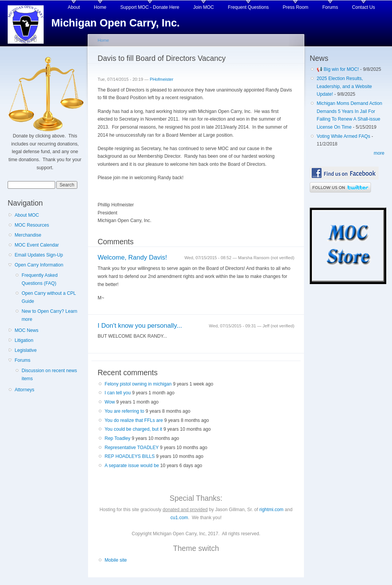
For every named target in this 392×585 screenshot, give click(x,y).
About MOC (27, 215)
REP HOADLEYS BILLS (130, 456)
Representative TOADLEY (131, 448)
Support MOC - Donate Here (150, 7)
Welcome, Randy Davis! (132, 257)
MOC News (26, 330)
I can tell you (118, 393)
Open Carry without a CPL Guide (48, 297)
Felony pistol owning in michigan (138, 384)
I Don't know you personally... (140, 326)
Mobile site (116, 560)
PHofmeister (161, 79)
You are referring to (124, 411)
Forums (330, 7)
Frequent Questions (248, 7)
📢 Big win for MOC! (338, 69)
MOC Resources (32, 225)
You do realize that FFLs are (134, 420)
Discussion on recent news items (49, 375)
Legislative (25, 350)
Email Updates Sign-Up (39, 255)
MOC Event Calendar (37, 245)
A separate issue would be (132, 466)
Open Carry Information (39, 265)
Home (100, 7)
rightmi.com (272, 510)
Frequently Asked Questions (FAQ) (39, 279)
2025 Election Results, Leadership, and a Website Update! (344, 86)
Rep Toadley (117, 438)
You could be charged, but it (133, 429)
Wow (110, 402)
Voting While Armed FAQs (343, 136)
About (74, 7)
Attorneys (24, 390)
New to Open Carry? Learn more (49, 315)
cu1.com (179, 518)
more (379, 153)
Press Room (296, 7)
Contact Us (364, 7)
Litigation (24, 340)
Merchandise (28, 235)
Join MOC (204, 7)
